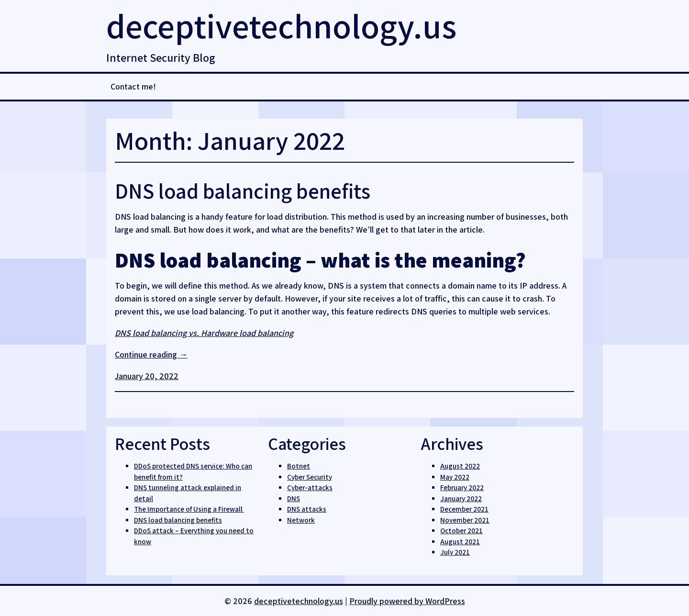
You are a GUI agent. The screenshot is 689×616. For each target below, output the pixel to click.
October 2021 (461, 531)
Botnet (299, 466)
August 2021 (460, 542)
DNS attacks (307, 509)
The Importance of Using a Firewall (189, 509)
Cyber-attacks (310, 487)
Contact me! (133, 86)
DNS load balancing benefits (243, 191)
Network (301, 520)
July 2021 (455, 552)
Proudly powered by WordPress (407, 601)
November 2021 (465, 520)
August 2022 (460, 466)
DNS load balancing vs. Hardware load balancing (204, 333)
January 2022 (461, 498)
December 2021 (464, 509)
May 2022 (455, 477)
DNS (294, 498)
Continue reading (151, 354)
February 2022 (462, 487)
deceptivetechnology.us (281, 26)
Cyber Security (310, 477)
